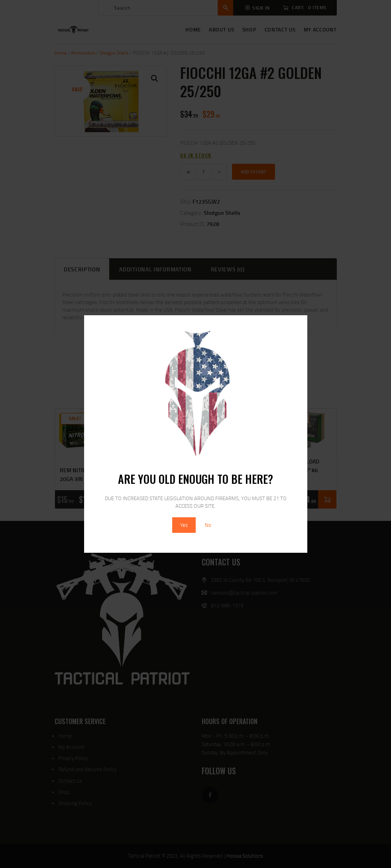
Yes (184, 525)
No (208, 525)
